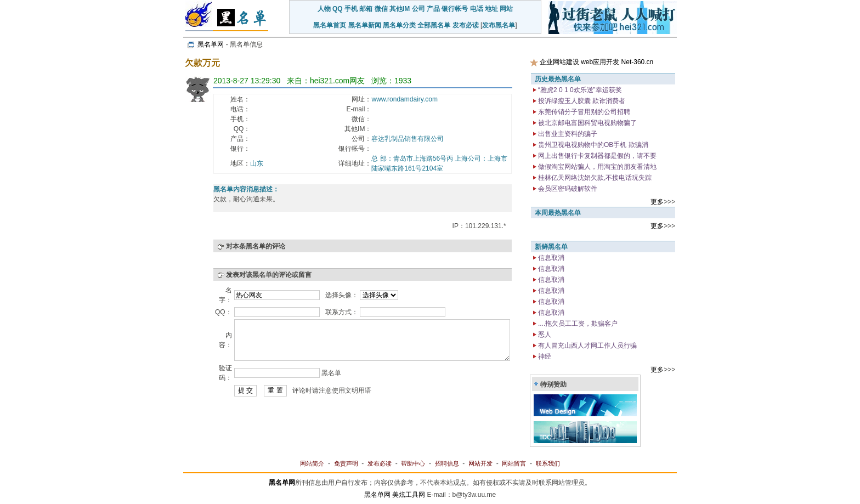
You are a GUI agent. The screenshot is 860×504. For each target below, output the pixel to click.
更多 (657, 202)
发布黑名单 (499, 25)
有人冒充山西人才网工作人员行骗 (587, 346)
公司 (418, 9)
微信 (381, 9)
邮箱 (366, 9)
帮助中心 (413, 463)
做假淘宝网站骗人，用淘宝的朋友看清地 (596, 167)
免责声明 (346, 463)
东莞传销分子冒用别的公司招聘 (583, 112)
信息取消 (550, 258)
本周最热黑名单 (558, 213)
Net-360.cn (638, 62)
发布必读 (466, 25)
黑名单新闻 (365, 25)
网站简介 (312, 463)
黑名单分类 (399, 25)
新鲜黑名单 (551, 247)
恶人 (544, 335)
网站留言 (514, 463)
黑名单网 (211, 44)
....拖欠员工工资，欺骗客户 (577, 324)
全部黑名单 (434, 25)
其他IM (400, 9)
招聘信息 (447, 463)
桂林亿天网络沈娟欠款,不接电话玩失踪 (594, 178)
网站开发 (480, 463)
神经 (544, 356)
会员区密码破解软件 (567, 189)
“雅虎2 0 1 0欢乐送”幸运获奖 (579, 90)
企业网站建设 (559, 62)
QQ (338, 9)
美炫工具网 (409, 495)
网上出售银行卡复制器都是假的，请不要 (596, 156)
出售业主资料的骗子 (567, 134)
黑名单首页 (330, 25)
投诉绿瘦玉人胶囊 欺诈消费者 (581, 101)
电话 (477, 9)
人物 (324, 9)
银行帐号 (455, 9)
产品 (433, 9)
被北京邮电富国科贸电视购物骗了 (587, 123)
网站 (506, 9)
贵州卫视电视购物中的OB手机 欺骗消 (592, 145)
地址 (491, 9)
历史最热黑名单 (558, 79)
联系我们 (548, 463)
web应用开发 (600, 62)
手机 (351, 9)
